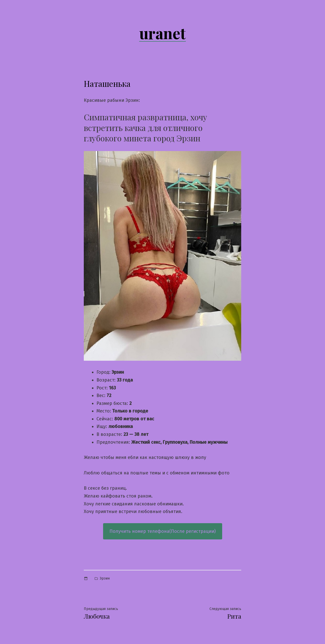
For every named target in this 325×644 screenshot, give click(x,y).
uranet (162, 33)
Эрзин (105, 578)
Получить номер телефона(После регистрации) (163, 531)
